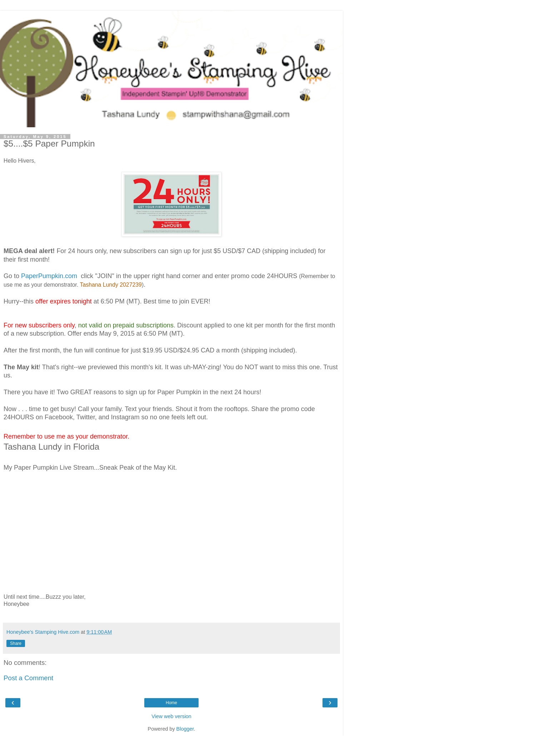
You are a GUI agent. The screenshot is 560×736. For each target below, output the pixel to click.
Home (171, 703)
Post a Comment (28, 678)
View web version (171, 716)
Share (16, 643)
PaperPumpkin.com (49, 276)
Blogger (185, 729)
